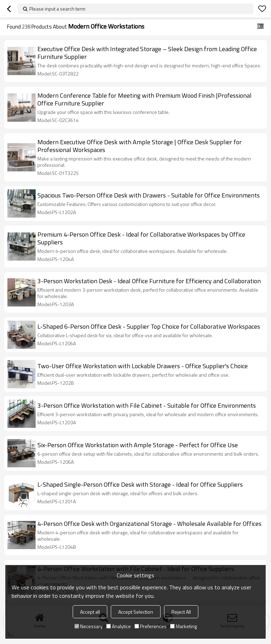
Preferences (150, 626)
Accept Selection (136, 612)
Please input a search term (57, 9)
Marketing (183, 626)
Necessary (89, 626)
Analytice (119, 626)
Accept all (90, 612)
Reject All (181, 612)
